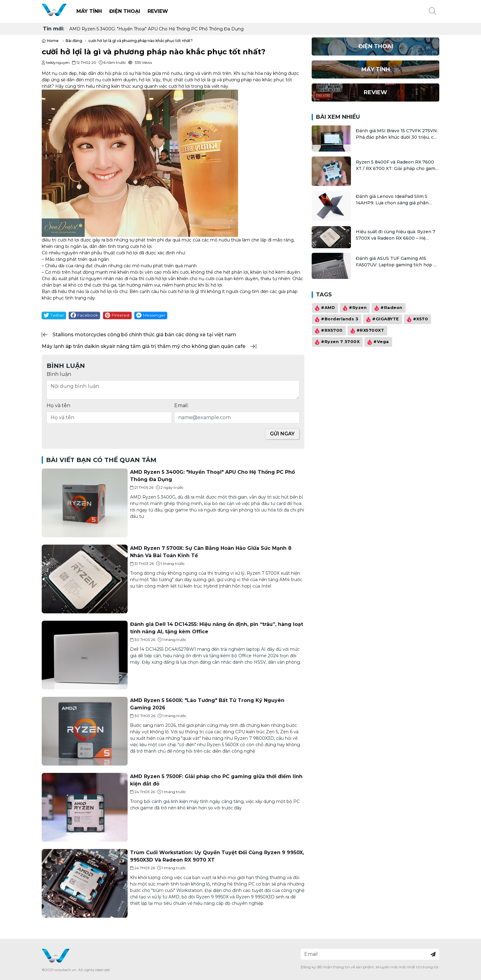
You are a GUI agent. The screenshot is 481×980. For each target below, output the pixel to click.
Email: (181, 405)
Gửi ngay (282, 434)
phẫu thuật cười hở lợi (115, 253)
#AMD (324, 308)
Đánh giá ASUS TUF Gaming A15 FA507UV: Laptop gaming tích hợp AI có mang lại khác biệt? (397, 262)
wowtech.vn (65, 970)
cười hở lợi (195, 80)
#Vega (377, 342)
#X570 (417, 319)
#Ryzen (354, 308)
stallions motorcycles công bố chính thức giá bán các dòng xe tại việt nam (144, 335)
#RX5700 (328, 331)
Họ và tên (58, 405)
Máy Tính (89, 11)
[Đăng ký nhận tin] (433, 954)
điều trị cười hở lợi (60, 240)
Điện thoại (125, 11)
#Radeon (388, 308)
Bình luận (59, 374)
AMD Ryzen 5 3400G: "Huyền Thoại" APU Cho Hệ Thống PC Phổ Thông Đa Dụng (156, 29)
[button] (433, 11)
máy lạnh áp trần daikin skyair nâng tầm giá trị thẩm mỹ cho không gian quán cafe (144, 346)
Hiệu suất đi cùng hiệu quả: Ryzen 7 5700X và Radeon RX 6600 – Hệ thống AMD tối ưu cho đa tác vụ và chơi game (396, 235)
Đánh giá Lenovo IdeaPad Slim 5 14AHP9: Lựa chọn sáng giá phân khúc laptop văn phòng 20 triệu (392, 200)
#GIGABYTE (382, 319)
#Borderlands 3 (336, 319)
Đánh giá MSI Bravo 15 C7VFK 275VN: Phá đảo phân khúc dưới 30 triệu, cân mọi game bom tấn (397, 134)
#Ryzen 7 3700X (337, 342)
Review (158, 11)
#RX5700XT (367, 331)
